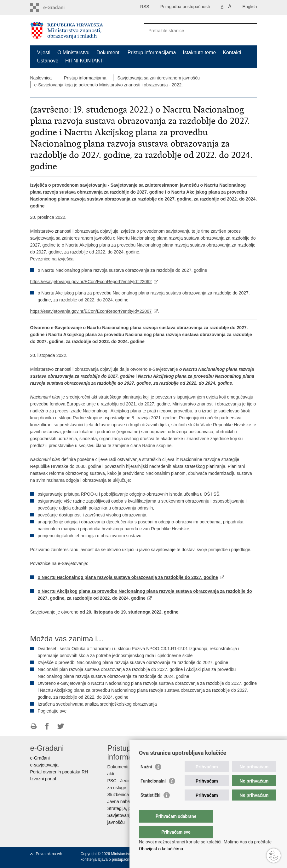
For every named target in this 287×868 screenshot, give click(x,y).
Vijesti (44, 52)
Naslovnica (41, 78)
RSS (145, 7)
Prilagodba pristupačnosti (185, 7)
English (250, 7)
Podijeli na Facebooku (47, 726)
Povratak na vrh (49, 854)
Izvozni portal (43, 779)
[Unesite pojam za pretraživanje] (194, 30)
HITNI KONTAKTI (85, 61)
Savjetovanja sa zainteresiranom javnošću (158, 78)
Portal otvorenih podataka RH (59, 772)
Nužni (146, 779)
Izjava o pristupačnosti (116, 859)
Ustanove (48, 61)
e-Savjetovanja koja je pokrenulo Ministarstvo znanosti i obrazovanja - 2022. (109, 85)
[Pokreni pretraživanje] (250, 30)
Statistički (150, 808)
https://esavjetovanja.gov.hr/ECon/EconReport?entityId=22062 (91, 282)
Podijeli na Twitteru (61, 726)
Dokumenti (108, 52)
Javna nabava (121, 801)
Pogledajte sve (52, 711)
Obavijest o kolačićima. (162, 849)
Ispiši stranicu (34, 726)
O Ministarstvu (73, 52)
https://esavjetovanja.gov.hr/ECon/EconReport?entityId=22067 (91, 311)
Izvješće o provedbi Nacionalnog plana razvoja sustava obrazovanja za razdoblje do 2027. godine (133, 662)
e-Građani (40, 758)
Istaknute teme (199, 52)
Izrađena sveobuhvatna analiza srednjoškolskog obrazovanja (97, 704)
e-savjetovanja (44, 765)
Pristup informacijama (152, 52)
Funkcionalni (153, 794)
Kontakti (232, 52)
